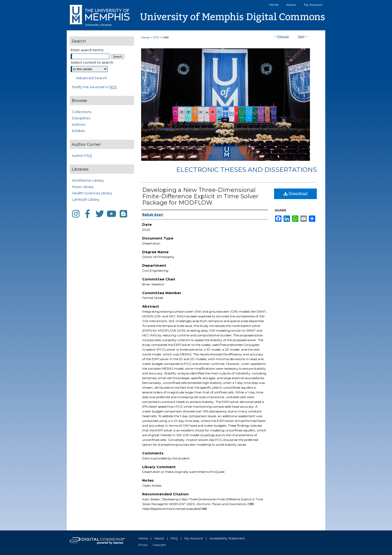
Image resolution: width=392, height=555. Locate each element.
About (159, 538)
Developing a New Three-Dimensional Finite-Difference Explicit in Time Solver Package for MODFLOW (200, 196)
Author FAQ (82, 156)
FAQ (174, 538)
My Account (194, 538)
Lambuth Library (86, 199)
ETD (156, 37)
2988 (165, 37)
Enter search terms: (87, 50)
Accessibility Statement (227, 538)
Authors (79, 124)
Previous (283, 36)
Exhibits (78, 131)
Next (301, 36)
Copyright (159, 545)
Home (145, 37)
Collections (82, 112)
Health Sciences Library (92, 193)
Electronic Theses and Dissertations (247, 170)
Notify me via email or (94, 87)
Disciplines (81, 118)
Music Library (83, 187)
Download (296, 194)
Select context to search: (92, 62)
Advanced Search (91, 78)
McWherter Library (88, 180)
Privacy (143, 545)
